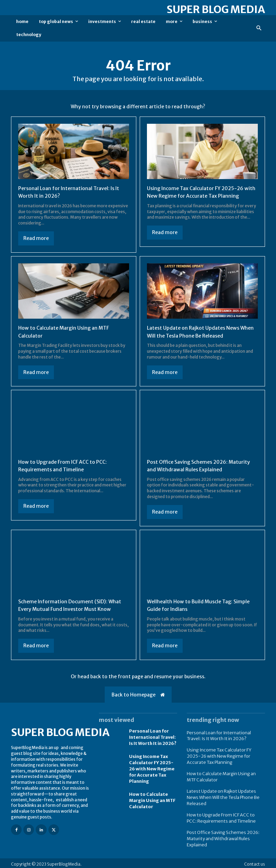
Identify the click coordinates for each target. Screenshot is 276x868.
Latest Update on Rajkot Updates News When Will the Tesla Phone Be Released (197, 333)
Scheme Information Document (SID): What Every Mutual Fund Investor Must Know (68, 611)
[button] (259, 28)
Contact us (255, 862)
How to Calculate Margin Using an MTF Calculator (152, 808)
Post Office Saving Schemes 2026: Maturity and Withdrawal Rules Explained (220, 837)
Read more (36, 238)
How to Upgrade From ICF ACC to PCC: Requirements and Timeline (224, 817)
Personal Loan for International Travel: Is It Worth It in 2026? (152, 747)
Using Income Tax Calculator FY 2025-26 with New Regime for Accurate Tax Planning (199, 196)
